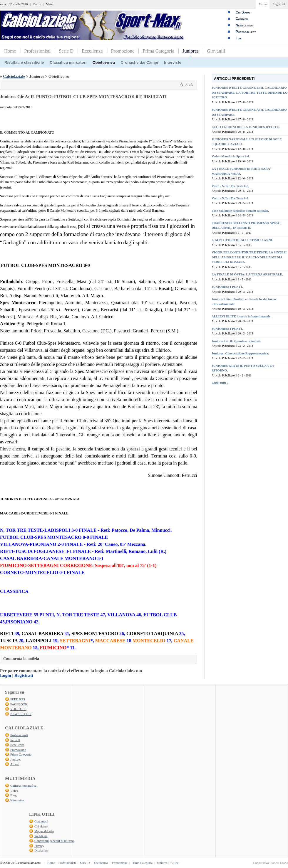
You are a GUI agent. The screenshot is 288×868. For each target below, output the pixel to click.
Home (10, 51)
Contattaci (41, 821)
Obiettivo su (104, 62)
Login (6, 675)
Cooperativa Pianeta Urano (271, 863)
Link (239, 38)
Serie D (66, 51)
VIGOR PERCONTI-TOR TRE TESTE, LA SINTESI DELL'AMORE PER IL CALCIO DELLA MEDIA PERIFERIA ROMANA (249, 257)
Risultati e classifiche (24, 62)
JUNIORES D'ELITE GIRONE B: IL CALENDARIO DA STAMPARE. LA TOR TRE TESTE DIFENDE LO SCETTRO (250, 92)
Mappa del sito (44, 831)
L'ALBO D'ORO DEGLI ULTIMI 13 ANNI (242, 240)
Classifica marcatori (68, 62)
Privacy (39, 846)
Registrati (279, 4)
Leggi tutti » (220, 383)
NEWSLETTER (21, 714)
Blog (13, 795)
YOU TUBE (18, 709)
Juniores (191, 51)
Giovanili (216, 51)
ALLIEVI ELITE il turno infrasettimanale (241, 316)
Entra (263, 4)
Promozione (123, 51)
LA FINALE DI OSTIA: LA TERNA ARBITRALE (247, 274)
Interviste (173, 62)
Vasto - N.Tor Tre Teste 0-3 (230, 186)
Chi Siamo (243, 12)
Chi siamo (41, 826)
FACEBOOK (19, 704)
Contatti (242, 19)
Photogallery (246, 32)
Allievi (15, 764)
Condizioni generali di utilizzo (54, 841)
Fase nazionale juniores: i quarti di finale (240, 211)
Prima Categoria (158, 51)
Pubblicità (41, 836)
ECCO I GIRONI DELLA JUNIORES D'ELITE (245, 127)
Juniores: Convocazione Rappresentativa (240, 353)
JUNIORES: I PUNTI (227, 287)
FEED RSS (18, 699)
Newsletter (244, 25)
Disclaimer (41, 850)
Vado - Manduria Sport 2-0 (230, 156)
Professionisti (37, 51)
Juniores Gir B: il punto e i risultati (236, 341)
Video (14, 790)
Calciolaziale (14, 76)
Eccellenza (92, 51)
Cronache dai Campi (140, 62)
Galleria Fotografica (23, 785)
